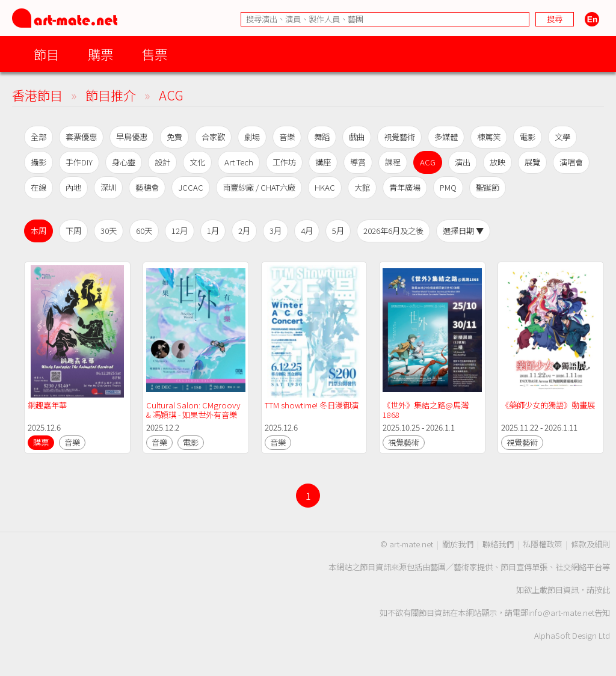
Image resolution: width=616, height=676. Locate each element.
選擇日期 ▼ (463, 231)
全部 (38, 137)
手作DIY (79, 162)
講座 (323, 162)
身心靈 (124, 162)
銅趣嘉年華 (47, 405)
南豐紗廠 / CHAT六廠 (259, 187)
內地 (73, 187)
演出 (463, 162)
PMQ (448, 187)
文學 (562, 137)
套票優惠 (81, 137)
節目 (46, 54)
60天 (144, 231)
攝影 (38, 162)
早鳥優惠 (132, 137)
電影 (528, 137)
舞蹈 (322, 137)
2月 (244, 231)
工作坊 (284, 162)
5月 (338, 231)
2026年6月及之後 (393, 231)
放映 (497, 162)
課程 (393, 162)
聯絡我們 (498, 544)
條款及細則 (590, 544)
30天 (109, 231)
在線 (38, 187)
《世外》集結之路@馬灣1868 (426, 410)
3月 (276, 231)
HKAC (325, 187)
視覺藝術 (399, 137)
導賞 (358, 162)
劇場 (252, 137)
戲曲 (357, 137)
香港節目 (37, 95)
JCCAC (191, 187)
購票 (100, 54)
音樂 (287, 137)
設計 (162, 162)
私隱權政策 (542, 544)
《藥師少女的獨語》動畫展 (548, 405)
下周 (73, 231)
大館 (362, 187)
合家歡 (213, 137)
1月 (213, 231)
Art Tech (239, 162)
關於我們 (458, 544)
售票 (155, 54)
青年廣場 (405, 187)
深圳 (108, 187)
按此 (602, 590)
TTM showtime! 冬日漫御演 (312, 405)
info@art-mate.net (561, 613)
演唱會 (571, 162)
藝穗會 (147, 187)
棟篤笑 (489, 137)
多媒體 (446, 137)
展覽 (532, 162)
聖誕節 (488, 187)
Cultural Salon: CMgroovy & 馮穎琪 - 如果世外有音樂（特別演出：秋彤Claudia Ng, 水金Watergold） (194, 419)
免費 (174, 137)
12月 (180, 231)
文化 (197, 162)
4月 (307, 231)
